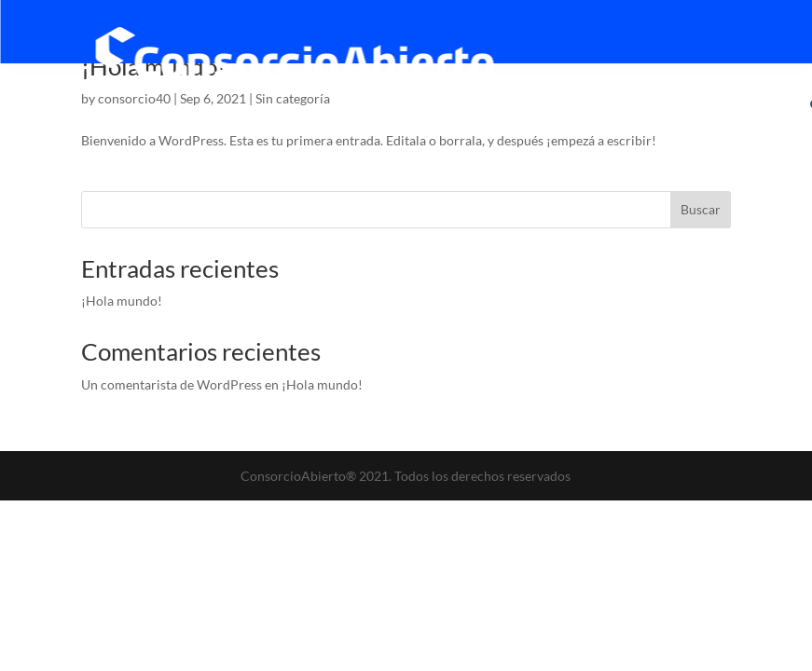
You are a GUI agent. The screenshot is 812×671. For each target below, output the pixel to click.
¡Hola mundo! (122, 301)
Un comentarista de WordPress (172, 384)
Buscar (701, 209)
